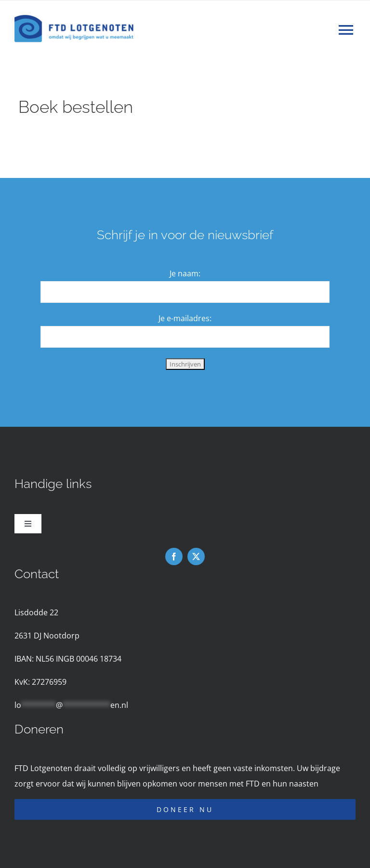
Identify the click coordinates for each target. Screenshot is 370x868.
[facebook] (174, 556)
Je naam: (185, 273)
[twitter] (196, 556)
